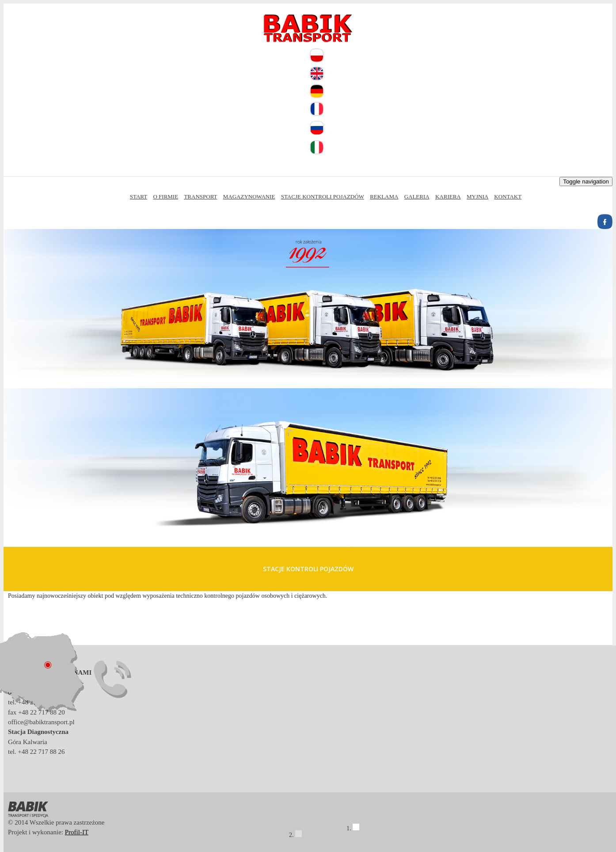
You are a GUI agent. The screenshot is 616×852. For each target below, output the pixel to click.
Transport (200, 197)
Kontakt (508, 197)
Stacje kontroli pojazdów (323, 197)
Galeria (417, 197)
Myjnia (477, 197)
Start (139, 197)
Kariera (448, 197)
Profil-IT (77, 832)
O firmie (165, 197)
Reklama (384, 197)
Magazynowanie (249, 197)
